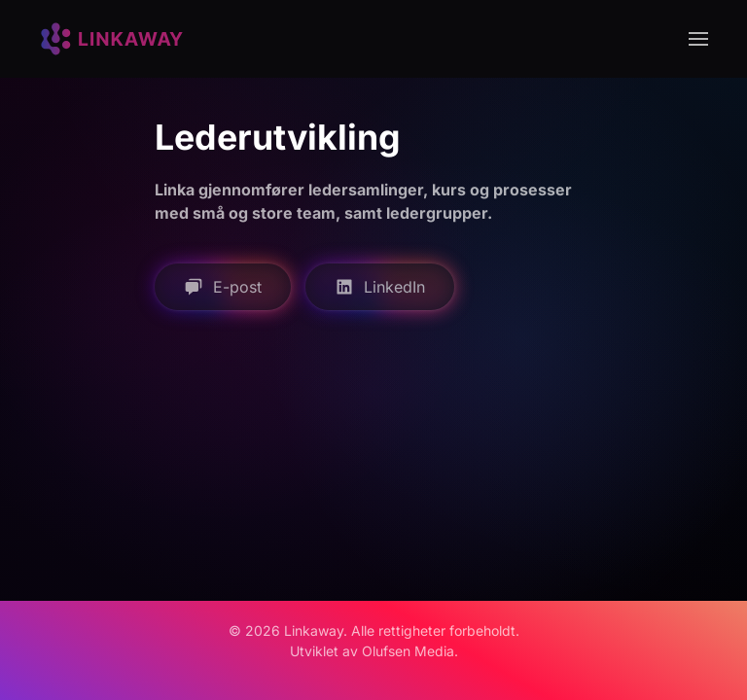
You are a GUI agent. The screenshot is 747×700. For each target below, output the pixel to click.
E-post (223, 287)
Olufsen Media (408, 651)
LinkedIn (380, 287)
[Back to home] (112, 39)
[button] (698, 39)
